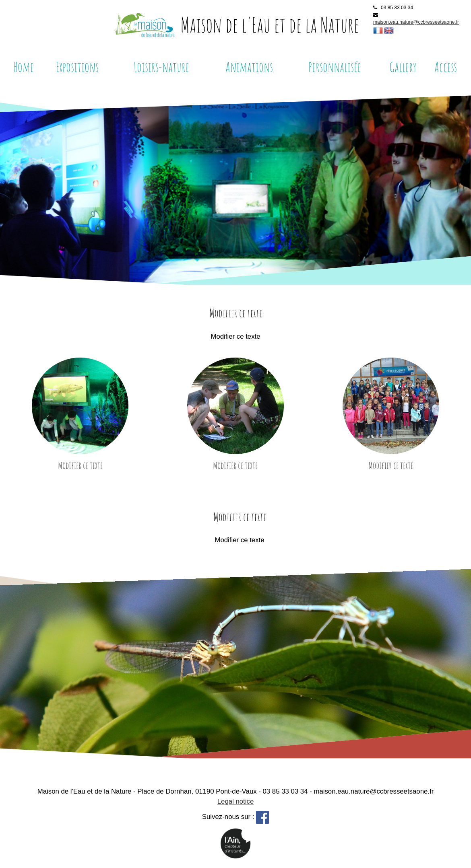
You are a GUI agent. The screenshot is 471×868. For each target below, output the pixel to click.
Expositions (77, 67)
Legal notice (236, 801)
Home (24, 67)
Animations (249, 67)
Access (446, 67)
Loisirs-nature (161, 67)
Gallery (403, 67)
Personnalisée (335, 67)
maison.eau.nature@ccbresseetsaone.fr (416, 22)
